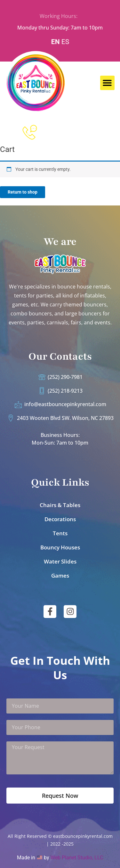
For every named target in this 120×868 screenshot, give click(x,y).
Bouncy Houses (60, 547)
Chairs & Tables (60, 505)
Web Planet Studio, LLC (77, 858)
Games (60, 576)
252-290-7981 (66, 131)
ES (65, 42)
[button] (107, 83)
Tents (60, 533)
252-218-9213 (66, 141)
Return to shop (23, 192)
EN (56, 42)
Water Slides (60, 561)
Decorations (60, 519)
